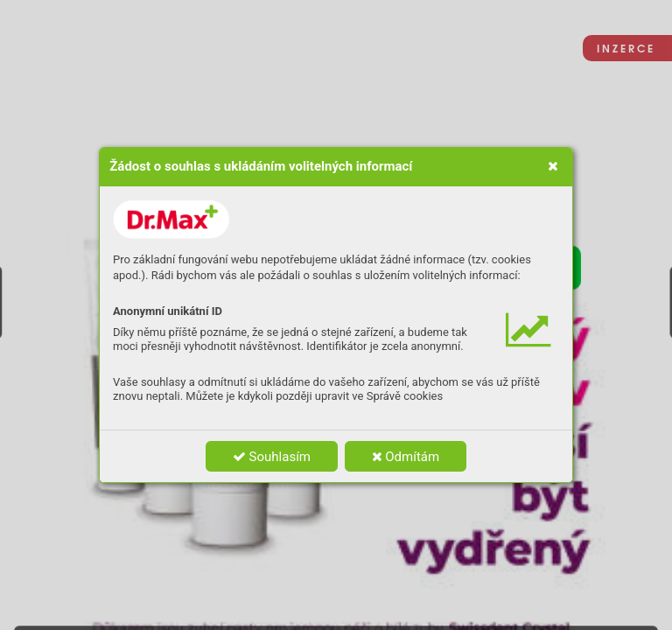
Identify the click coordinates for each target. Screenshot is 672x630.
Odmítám (406, 457)
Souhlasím (272, 457)
